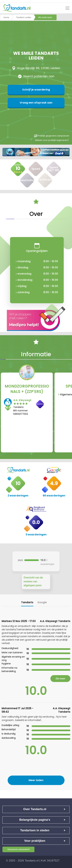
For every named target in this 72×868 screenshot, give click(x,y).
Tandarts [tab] (27, 602)
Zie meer (60, 679)
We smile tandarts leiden (47, 17)
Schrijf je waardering (36, 90)
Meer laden (36, 780)
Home (6, 17)
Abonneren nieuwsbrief (18, 849)
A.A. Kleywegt (22, 400)
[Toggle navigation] (67, 8)
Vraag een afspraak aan (36, 103)
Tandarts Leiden (24, 17)
